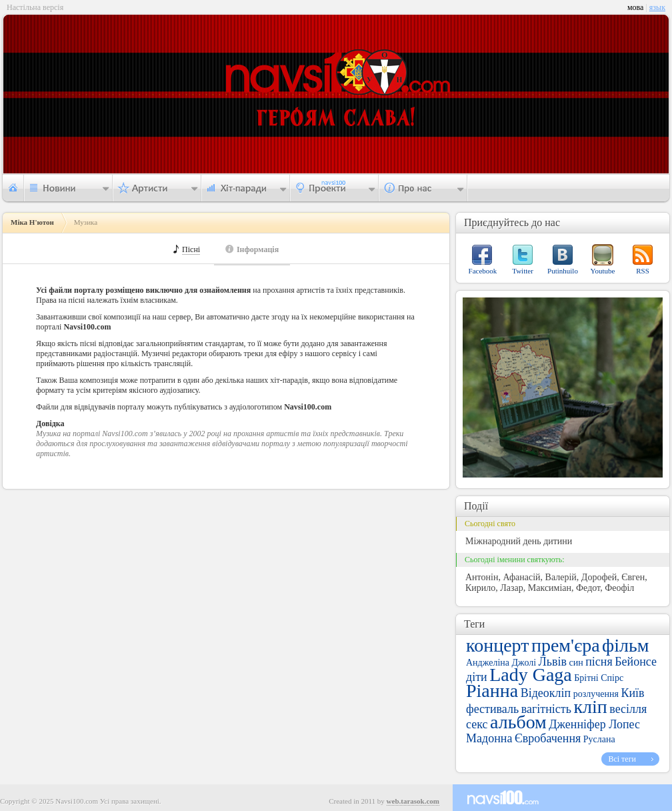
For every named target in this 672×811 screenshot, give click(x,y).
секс (477, 724)
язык (657, 7)
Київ (632, 693)
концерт (497, 645)
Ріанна (492, 691)
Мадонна (489, 738)
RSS (643, 271)
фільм (625, 645)
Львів (553, 662)
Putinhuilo (563, 271)
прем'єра (566, 645)
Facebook (483, 271)
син (576, 663)
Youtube (603, 271)
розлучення (596, 694)
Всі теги (622, 759)
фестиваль (492, 709)
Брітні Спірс (599, 678)
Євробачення (548, 738)
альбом (518, 722)
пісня (599, 662)
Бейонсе (636, 662)
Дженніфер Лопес (594, 724)
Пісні (191, 250)
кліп (590, 707)
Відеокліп (546, 693)
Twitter (523, 271)
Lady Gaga (531, 675)
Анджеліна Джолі (501, 663)
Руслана (599, 739)
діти (477, 677)
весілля (628, 709)
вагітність (546, 709)
